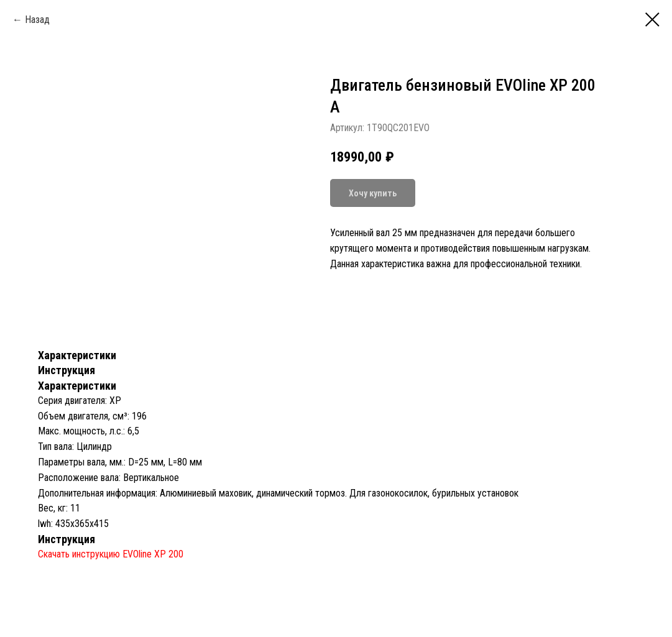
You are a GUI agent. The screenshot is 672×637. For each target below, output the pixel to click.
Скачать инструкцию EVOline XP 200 (111, 554)
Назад (37, 20)
